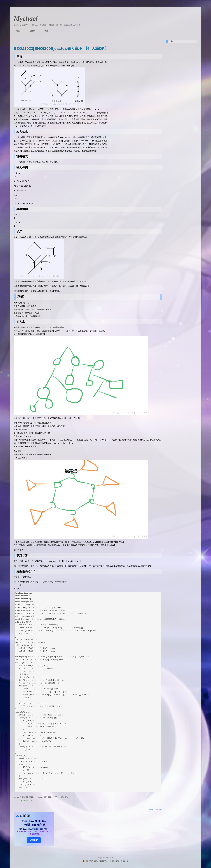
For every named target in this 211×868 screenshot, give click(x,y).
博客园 (100, 857)
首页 (18, 31)
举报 (66, 797)
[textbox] (25, 436)
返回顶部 (159, 809)
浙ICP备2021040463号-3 (119, 861)
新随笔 (32, 31)
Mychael (26, 18)
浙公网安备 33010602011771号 (95, 861)
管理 (46, 31)
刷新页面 (151, 809)
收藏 (62, 797)
